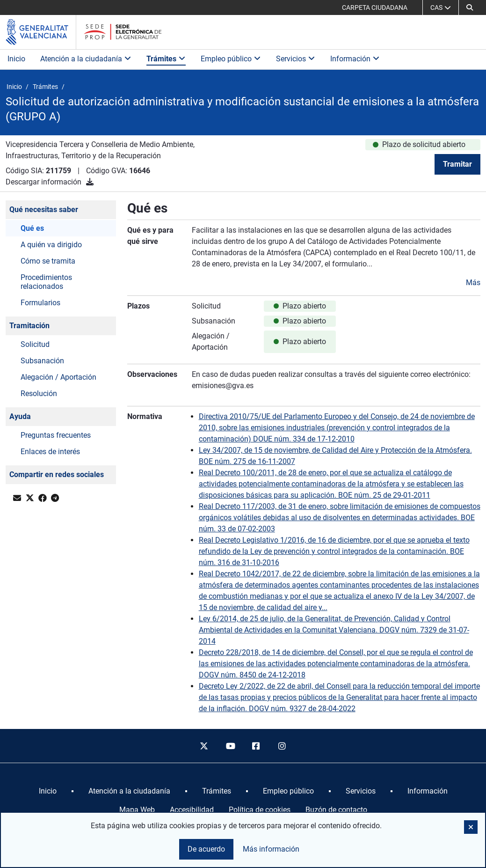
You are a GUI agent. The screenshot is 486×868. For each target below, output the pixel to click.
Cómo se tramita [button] (48, 261)
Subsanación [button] (42, 361)
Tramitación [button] (29, 326)
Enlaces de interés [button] (50, 452)
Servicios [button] (296, 59)
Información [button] (355, 59)
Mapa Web (137, 810)
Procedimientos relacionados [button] (46, 282)
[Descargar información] (90, 182)
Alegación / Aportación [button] (58, 377)
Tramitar (457, 164)
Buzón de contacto (336, 810)
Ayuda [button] (20, 416)
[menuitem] (48, 791)
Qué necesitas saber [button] (44, 210)
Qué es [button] (32, 228)
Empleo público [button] (231, 59)
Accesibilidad (192, 810)
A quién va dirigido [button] (51, 245)
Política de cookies (260, 810)
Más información (271, 849)
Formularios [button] (40, 303)
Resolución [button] (39, 394)
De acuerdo (206, 849)
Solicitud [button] (35, 344)
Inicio (16, 59)
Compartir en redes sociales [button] (57, 474)
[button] (470, 7)
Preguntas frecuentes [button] (56, 435)
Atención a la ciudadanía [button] (86, 59)
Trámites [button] (166, 59)
